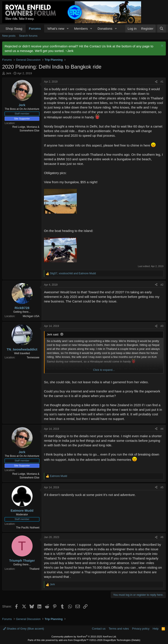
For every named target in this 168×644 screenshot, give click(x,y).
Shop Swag (14, 28)
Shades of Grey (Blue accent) (24, 629)
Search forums (28, 36)
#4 (162, 429)
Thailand (34, 569)
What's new (56, 28)
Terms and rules (119, 629)
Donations (105, 28)
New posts (9, 36)
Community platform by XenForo (84, 637)
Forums (35, 28)
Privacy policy (141, 629)
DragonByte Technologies (117, 640)
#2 (162, 285)
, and (73, 273)
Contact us (99, 629)
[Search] (162, 28)
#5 (162, 487)
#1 (162, 82)
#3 (162, 326)
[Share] (156, 82)
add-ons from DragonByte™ (74, 640)
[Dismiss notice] (162, 46)
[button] (68, 28)
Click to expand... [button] (104, 370)
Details (136, 640)
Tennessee (33, 357)
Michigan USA (31, 316)
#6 (162, 537)
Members (81, 28)
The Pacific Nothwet (28, 528)
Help (156, 629)
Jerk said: (53, 334)
